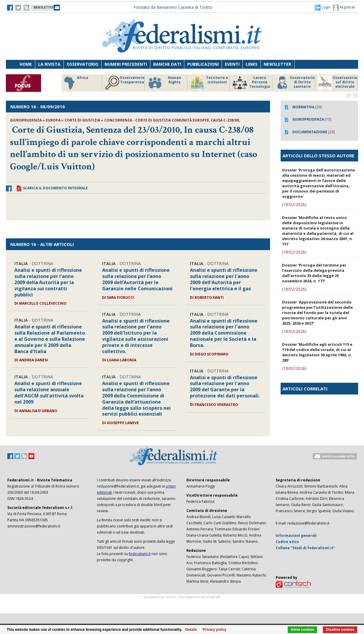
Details (191, 630)
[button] (323, 7)
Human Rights (164, 83)
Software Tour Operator (182, 604)
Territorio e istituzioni (209, 83)
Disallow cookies (340, 630)
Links (252, 64)
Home (26, 64)
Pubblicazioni (203, 64)
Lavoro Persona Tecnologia (251, 83)
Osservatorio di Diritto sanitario (295, 83)
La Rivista (49, 64)
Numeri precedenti (126, 64)
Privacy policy (214, 630)
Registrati (344, 8)
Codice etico (287, 542)
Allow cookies (302, 630)
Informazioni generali (296, 536)
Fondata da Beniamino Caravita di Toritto (173, 7)
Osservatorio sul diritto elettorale (337, 83)
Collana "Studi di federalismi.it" (305, 548)
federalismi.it (140, 554)
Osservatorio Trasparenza (125, 83)
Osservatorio (82, 64)
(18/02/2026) (294, 204)
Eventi (232, 64)
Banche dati (167, 64)
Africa (75, 83)
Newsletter (277, 64)
